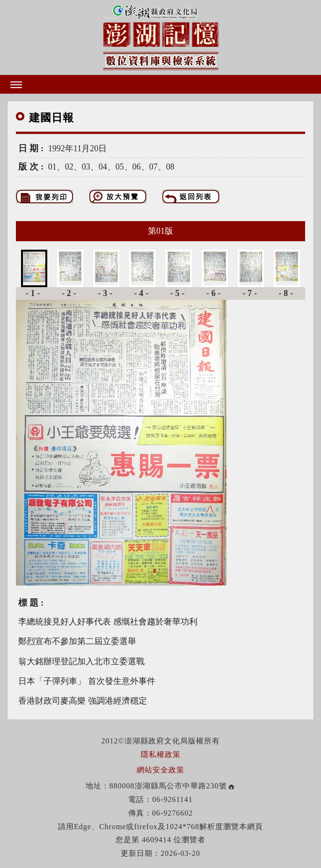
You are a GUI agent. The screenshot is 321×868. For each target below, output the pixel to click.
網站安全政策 (160, 770)
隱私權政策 (161, 754)
